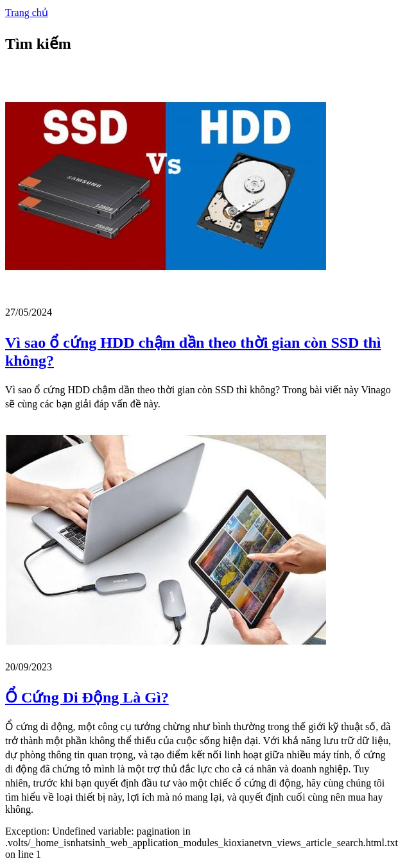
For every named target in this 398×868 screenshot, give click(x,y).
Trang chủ (27, 13)
